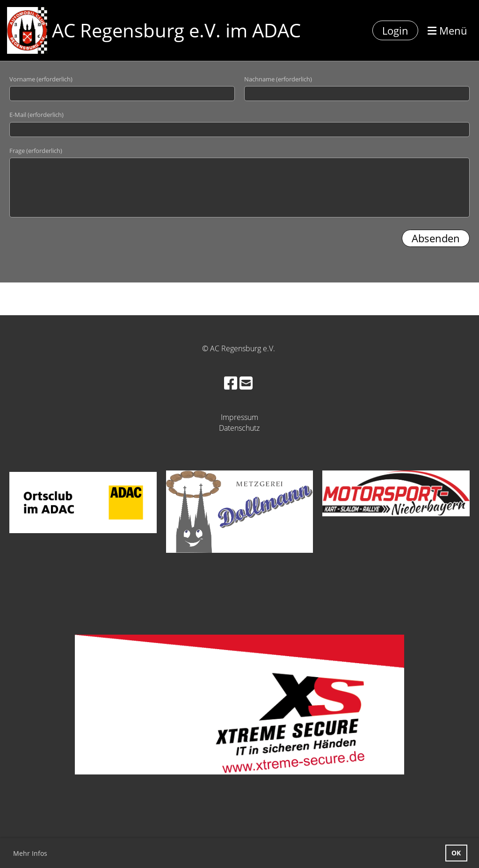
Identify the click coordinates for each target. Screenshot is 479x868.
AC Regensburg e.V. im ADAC (176, 30)
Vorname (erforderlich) (41, 79)
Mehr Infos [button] (30, 853)
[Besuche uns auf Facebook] (231, 383)
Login (395, 30)
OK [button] (456, 853)
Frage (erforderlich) (36, 151)
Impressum (239, 417)
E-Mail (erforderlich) (36, 115)
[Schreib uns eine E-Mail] (246, 383)
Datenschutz (239, 428)
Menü (447, 30)
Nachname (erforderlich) (278, 79)
